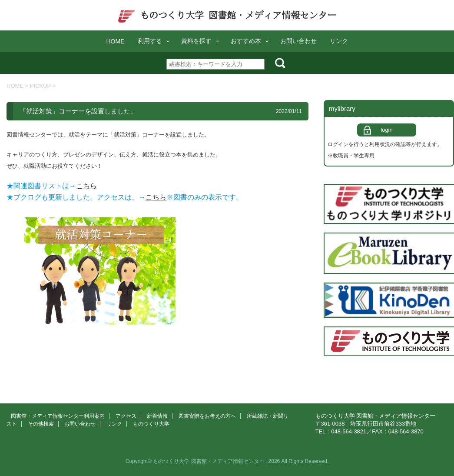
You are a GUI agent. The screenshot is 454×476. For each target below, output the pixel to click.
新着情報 (157, 416)
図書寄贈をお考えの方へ (207, 416)
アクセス (126, 416)
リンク (114, 424)
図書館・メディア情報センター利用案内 (58, 416)
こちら (86, 186)
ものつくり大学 (151, 424)
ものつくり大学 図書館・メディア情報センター (227, 15)
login (386, 130)
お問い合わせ (80, 424)
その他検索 (41, 424)
